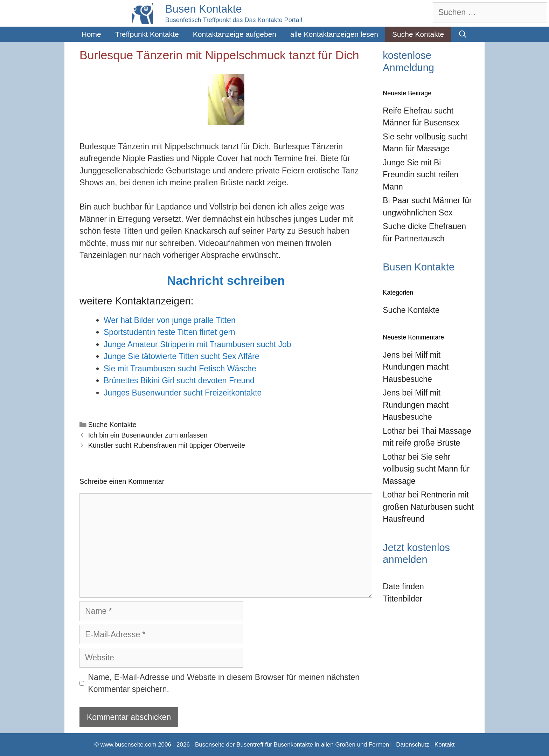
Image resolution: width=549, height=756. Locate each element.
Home (91, 34)
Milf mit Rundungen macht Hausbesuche (416, 367)
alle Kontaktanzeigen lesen (334, 34)
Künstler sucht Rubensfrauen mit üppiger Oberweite (167, 445)
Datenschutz (413, 745)
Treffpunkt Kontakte (147, 34)
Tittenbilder (402, 599)
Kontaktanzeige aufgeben (235, 34)
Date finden (403, 586)
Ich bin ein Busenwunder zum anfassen (148, 435)
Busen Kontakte (204, 9)
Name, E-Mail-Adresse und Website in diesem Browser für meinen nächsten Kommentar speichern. (224, 683)
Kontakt (445, 745)
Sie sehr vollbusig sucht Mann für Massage (426, 469)
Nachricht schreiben (226, 280)
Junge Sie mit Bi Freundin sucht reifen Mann (421, 175)
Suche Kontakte (418, 34)
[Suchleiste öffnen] (463, 34)
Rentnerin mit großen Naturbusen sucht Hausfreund (428, 507)
